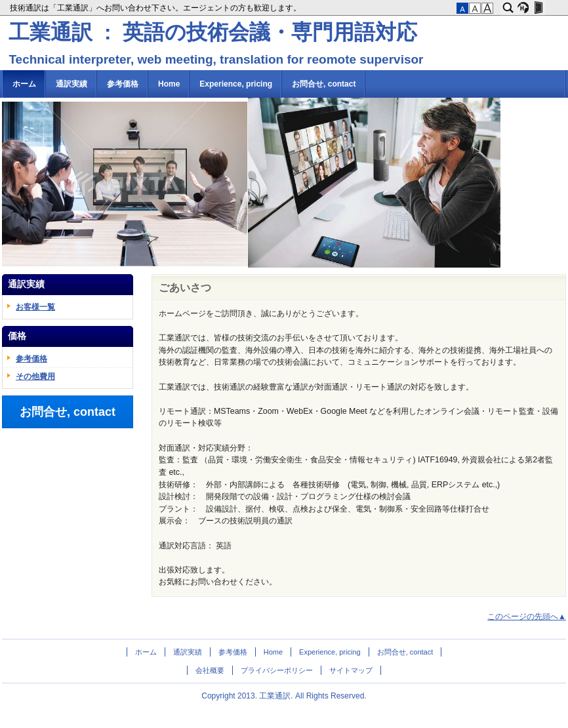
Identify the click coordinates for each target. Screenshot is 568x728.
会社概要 (210, 670)
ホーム (24, 84)
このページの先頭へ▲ (527, 617)
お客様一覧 (35, 307)
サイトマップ (351, 670)
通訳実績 (71, 84)
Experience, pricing (236, 84)
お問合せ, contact (324, 84)
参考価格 (123, 84)
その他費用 (35, 376)
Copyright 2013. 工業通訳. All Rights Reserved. (284, 696)
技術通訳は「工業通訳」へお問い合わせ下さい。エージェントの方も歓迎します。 (156, 8)
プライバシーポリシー (277, 670)
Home (169, 84)
